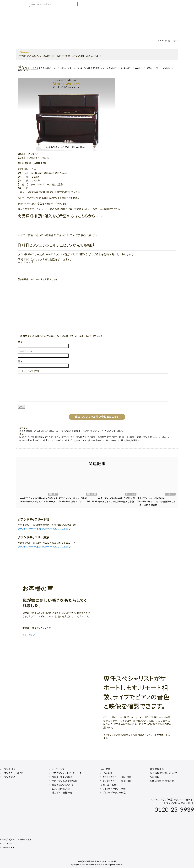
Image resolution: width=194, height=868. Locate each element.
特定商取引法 (157, 769)
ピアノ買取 (147, 437)
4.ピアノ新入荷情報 (90, 68)
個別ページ (153, 68)
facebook (8, 843)
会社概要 (106, 769)
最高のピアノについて (63, 785)
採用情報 (155, 777)
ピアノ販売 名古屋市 (96, 437)
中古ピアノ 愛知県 (85, 440)
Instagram (8, 847)
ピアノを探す (9, 769)
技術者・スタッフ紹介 (62, 777)
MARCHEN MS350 (41, 437)
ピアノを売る (9, 777)
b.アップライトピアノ (110, 68)
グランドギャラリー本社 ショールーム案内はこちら (44, 529)
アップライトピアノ (59, 437)
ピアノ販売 (80, 437)
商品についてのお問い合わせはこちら (97, 417)
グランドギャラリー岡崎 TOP (117, 777)
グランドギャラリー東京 (114, 793)
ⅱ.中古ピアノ (127, 68)
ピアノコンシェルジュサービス (67, 773)
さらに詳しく (29, 635)
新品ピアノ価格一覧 (62, 793)
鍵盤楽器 (135, 440)
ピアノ (71, 437)
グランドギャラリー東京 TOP (117, 781)
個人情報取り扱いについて (164, 773)
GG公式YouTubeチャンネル (17, 839)
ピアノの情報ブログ (167, 41)
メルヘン (157, 437)
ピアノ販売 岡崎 (115, 437)
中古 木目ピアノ (35, 440)
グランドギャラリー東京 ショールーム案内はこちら (44, 547)
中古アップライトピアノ (54, 440)
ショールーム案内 (110, 785)
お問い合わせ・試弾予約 (162, 781)
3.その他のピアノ (49, 68)
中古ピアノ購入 (118, 440)
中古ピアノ (140, 68)
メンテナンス (58, 769)
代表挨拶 (107, 773)
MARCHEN (25, 437)
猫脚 (128, 440)
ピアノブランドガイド (13, 773)
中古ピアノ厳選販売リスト (65, 781)
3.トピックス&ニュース (69, 68)
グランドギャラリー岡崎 (114, 789)
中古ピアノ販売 (103, 440)
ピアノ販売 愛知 (133, 437)
